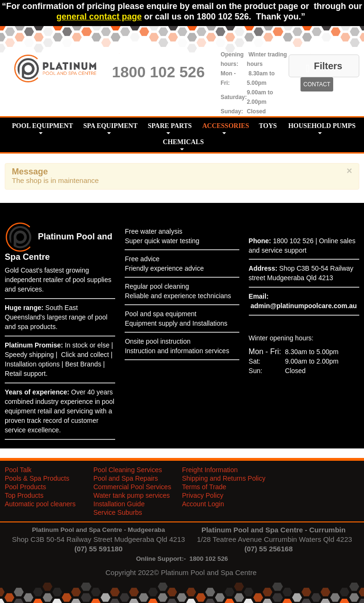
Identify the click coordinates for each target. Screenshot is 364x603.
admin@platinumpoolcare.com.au (303, 306)
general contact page (99, 17)
